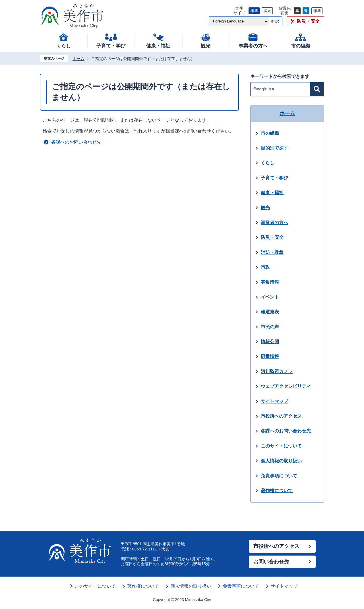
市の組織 (301, 46)
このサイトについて (95, 586)
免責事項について (241, 586)
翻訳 (275, 21)
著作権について (143, 586)
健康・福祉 (158, 46)
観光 (206, 46)
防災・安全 (308, 21)
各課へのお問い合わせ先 (76, 142)
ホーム (78, 59)
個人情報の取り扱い (191, 586)
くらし (64, 46)
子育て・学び (111, 46)
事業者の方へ (253, 46)
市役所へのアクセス (276, 546)
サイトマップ (284, 586)
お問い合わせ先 (271, 562)
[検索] (282, 89)
